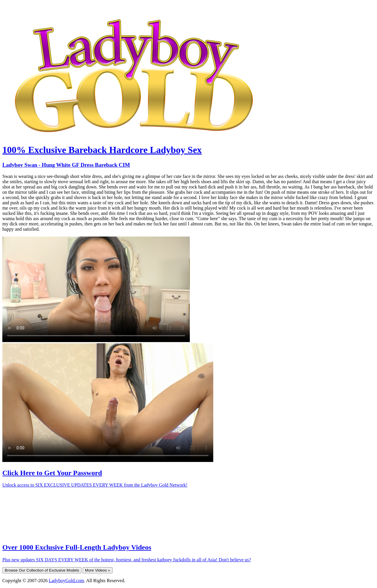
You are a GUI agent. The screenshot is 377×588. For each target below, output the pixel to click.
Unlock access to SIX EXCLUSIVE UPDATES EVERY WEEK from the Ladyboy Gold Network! (95, 485)
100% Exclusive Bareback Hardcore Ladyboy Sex (102, 150)
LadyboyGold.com (66, 581)
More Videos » (98, 570)
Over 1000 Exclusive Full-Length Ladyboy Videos (77, 547)
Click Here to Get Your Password (52, 473)
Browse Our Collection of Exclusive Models (42, 570)
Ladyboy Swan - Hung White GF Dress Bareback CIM (66, 165)
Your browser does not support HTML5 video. (96, 289)
